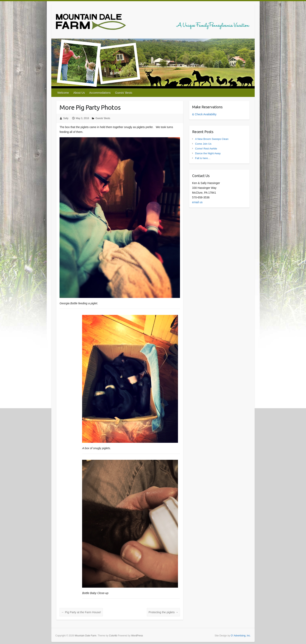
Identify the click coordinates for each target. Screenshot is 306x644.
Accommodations (100, 93)
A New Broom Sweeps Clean (212, 139)
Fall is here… (203, 158)
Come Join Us (203, 144)
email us (197, 202)
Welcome (63, 93)
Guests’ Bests (124, 93)
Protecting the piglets (163, 612)
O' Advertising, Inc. (241, 636)
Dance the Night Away (208, 153)
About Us (79, 93)
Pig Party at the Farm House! (81, 612)
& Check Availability (204, 114)
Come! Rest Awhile (206, 149)
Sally (66, 118)
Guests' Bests (103, 118)
